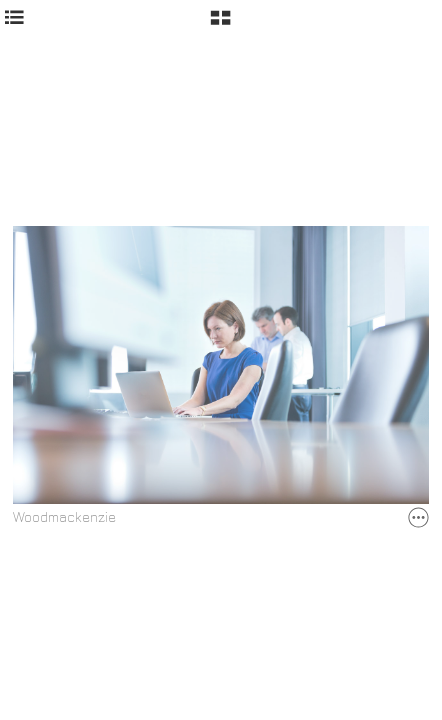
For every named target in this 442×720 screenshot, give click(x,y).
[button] (220, 25)
